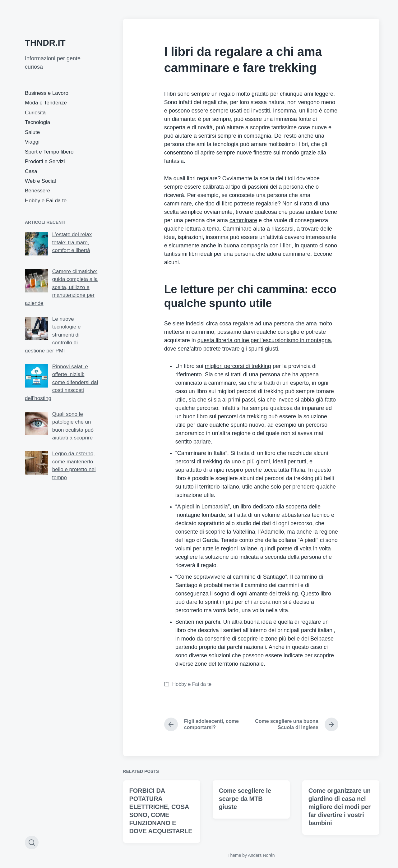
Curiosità (35, 113)
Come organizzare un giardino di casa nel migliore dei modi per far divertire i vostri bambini (340, 837)
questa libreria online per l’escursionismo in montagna (264, 340)
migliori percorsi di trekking (238, 366)
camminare (243, 220)
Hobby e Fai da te (46, 201)
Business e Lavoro (47, 93)
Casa (31, 171)
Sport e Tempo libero (49, 152)
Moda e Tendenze (46, 103)
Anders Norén (261, 855)
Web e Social (40, 181)
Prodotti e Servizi (45, 161)
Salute (32, 132)
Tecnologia (37, 122)
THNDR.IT (45, 43)
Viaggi (32, 142)
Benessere (37, 191)
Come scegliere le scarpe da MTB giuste (245, 829)
